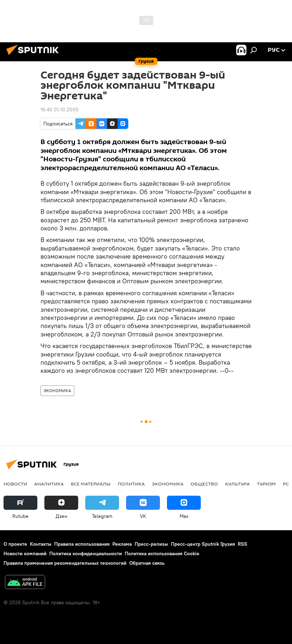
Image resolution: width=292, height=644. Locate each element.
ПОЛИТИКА (131, 484)
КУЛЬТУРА (237, 484)
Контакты (41, 544)
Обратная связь (147, 563)
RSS (243, 544)
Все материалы (91, 484)
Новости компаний (25, 553)
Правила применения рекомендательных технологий (65, 563)
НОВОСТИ (15, 484)
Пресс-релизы (151, 544)
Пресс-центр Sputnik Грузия (203, 544)
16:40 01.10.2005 (60, 110)
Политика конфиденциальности (86, 553)
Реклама (122, 544)
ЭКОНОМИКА (57, 391)
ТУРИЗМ (266, 484)
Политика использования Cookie (162, 553)
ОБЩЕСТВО (204, 484)
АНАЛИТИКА (49, 484)
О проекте (15, 544)
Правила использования (82, 544)
